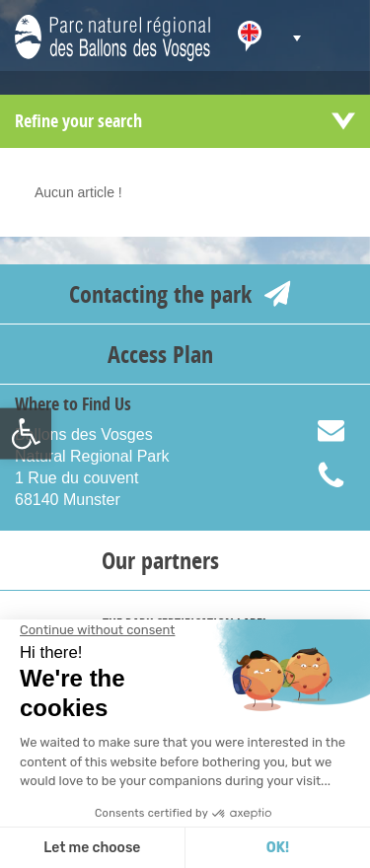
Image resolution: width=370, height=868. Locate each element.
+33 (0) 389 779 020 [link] (343, 476)
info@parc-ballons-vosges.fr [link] (343, 433)
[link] (26, 434)
